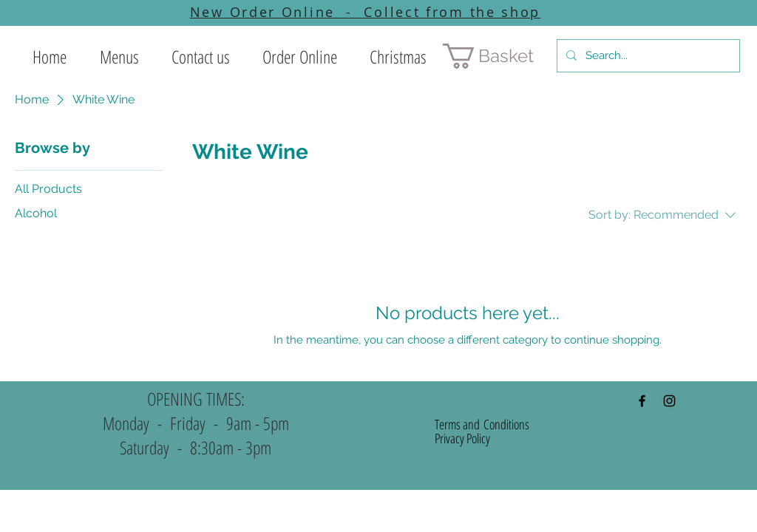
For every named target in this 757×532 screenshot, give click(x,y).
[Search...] (647, 56)
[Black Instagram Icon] (669, 401)
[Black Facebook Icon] (642, 401)
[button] (119, 57)
